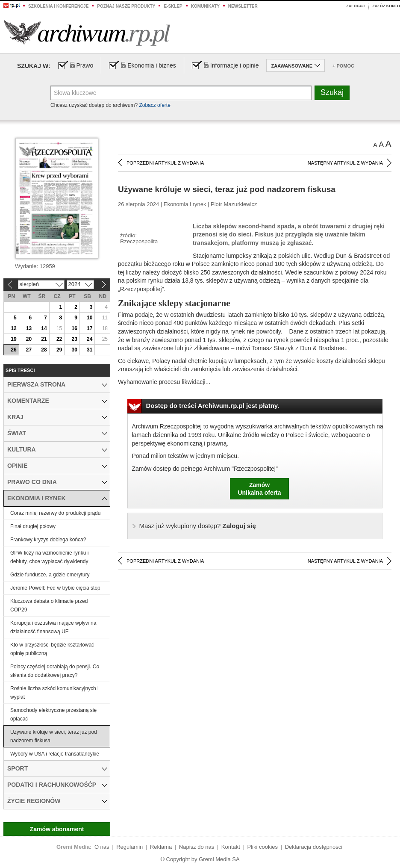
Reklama (161, 847)
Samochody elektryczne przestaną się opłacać (53, 714)
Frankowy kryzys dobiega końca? (48, 540)
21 (44, 339)
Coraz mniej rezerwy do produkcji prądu (55, 513)
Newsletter (243, 6)
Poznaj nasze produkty (126, 6)
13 (29, 328)
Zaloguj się (198, 526)
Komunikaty (205, 6)
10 (90, 318)
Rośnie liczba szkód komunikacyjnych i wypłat (54, 693)
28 (44, 350)
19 (13, 339)
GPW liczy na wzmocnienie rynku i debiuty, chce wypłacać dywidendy (49, 557)
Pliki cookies (263, 847)
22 (59, 339)
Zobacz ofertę (154, 105)
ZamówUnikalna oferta (259, 489)
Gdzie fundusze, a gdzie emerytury (50, 575)
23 (74, 339)
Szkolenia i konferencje (58, 6)
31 (90, 350)
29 (59, 350)
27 (29, 350)
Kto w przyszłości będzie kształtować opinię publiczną (52, 649)
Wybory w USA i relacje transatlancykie (55, 754)
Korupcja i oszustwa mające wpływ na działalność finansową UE (53, 627)
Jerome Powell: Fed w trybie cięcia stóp (55, 588)
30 (74, 350)
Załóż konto (386, 6)
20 (29, 339)
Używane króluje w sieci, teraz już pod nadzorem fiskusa (54, 736)
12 (13, 328)
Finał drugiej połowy (33, 526)
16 (74, 328)
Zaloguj (355, 6)
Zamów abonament (57, 829)
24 (90, 339)
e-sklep (173, 6)
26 (13, 350)
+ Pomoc (343, 66)
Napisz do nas (197, 847)
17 (90, 328)
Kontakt (231, 847)
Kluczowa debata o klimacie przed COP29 (49, 605)
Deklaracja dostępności (314, 847)
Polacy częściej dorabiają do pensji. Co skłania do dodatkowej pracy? (55, 671)
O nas (102, 847)
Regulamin (129, 847)
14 (44, 328)
